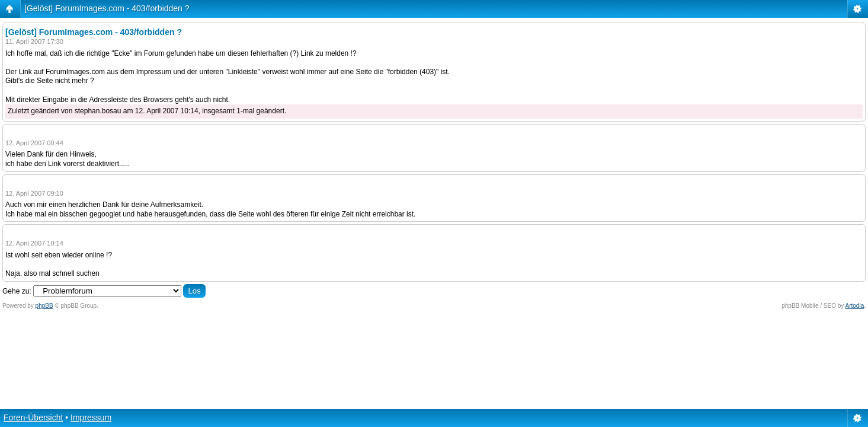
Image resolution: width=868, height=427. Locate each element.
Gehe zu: (17, 291)
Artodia (855, 306)
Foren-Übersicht (33, 418)
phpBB (44, 306)
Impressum (91, 418)
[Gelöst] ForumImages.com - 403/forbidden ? (107, 8)
